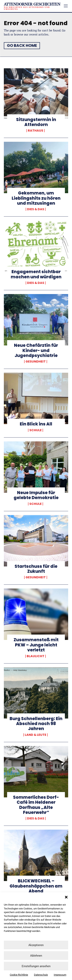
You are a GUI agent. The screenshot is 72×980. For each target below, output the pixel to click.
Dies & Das (36, 209)
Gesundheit (36, 362)
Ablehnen (36, 956)
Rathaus (36, 131)
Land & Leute (36, 735)
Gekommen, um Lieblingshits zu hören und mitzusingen (36, 198)
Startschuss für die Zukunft (36, 569)
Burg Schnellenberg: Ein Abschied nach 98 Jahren (36, 724)
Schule (36, 430)
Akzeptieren (36, 945)
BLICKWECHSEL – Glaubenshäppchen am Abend (36, 886)
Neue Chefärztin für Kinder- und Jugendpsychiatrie (36, 350)
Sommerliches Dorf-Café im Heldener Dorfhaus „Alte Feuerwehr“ (36, 805)
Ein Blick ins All (36, 424)
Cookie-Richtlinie (19, 975)
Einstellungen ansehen (36, 966)
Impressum (60, 975)
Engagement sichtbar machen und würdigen (36, 274)
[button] (66, 897)
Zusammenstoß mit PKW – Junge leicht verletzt (36, 645)
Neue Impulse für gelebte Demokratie (36, 495)
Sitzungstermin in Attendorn (36, 122)
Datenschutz (41, 975)
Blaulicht (36, 656)
